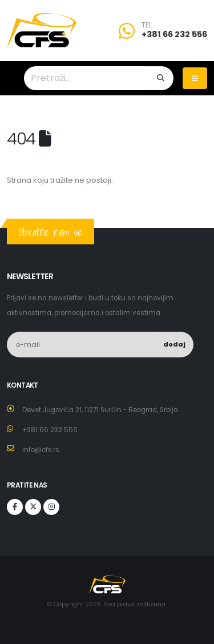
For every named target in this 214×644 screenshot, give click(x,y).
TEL (147, 25)
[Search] (161, 78)
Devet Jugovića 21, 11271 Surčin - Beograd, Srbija (100, 410)
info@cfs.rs (41, 450)
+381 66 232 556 (174, 34)
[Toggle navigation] (195, 78)
